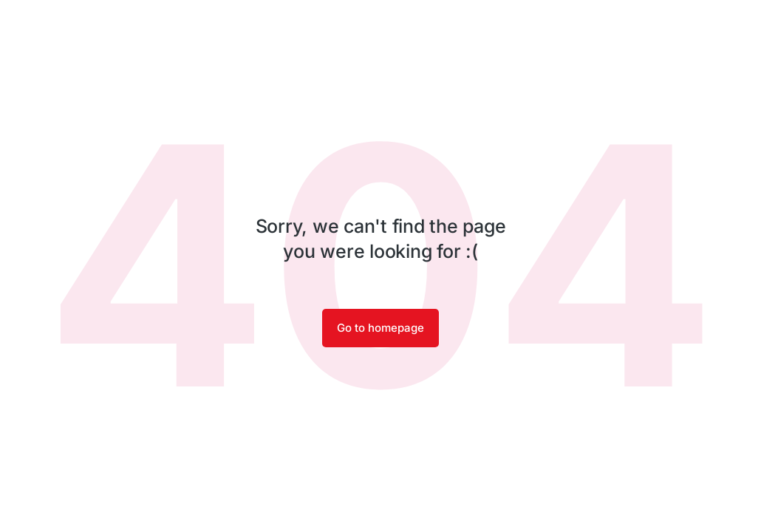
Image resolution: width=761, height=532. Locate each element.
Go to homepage (380, 328)
